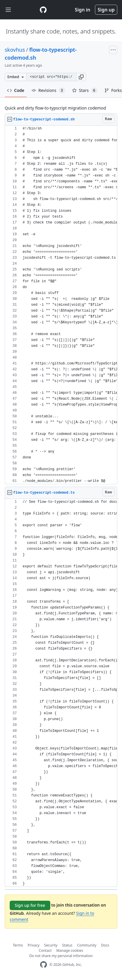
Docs (105, 945)
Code (16, 90)
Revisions (48, 90)
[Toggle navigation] (8, 10)
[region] (61, 305)
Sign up (106, 10)
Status (67, 945)
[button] (81, 77)
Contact (45, 950)
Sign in (83, 10)
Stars (85, 90)
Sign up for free (30, 905)
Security (51, 945)
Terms (18, 945)
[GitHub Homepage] (44, 965)
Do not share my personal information (61, 956)
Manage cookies (70, 950)
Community (87, 945)
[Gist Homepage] (43, 10)
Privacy (34, 945)
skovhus (15, 50)
